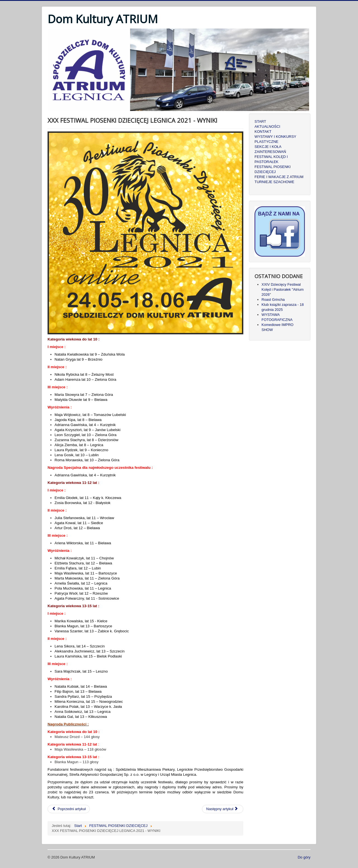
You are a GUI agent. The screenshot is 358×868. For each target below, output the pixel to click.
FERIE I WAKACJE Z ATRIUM (279, 177)
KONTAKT (263, 132)
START (260, 121)
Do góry (304, 857)
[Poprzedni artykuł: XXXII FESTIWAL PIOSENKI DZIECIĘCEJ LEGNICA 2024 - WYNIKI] (69, 809)
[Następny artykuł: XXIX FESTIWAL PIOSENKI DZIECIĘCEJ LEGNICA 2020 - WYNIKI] (223, 809)
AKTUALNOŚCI (267, 126)
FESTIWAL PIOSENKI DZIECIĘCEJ (273, 169)
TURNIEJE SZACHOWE (274, 182)
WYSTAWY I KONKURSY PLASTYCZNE (275, 139)
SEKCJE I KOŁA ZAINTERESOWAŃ (270, 149)
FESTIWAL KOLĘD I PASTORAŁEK (271, 159)
